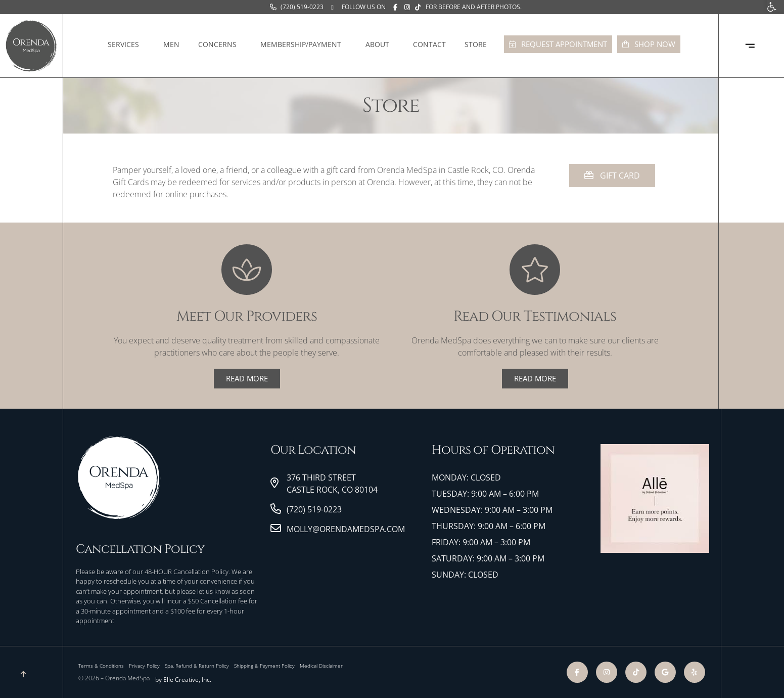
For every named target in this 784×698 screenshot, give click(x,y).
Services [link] (126, 45)
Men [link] (171, 44)
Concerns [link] (220, 45)
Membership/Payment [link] (303, 45)
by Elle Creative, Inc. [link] (183, 680)
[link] (297, 7)
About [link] (380, 45)
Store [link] (478, 45)
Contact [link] (429, 44)
